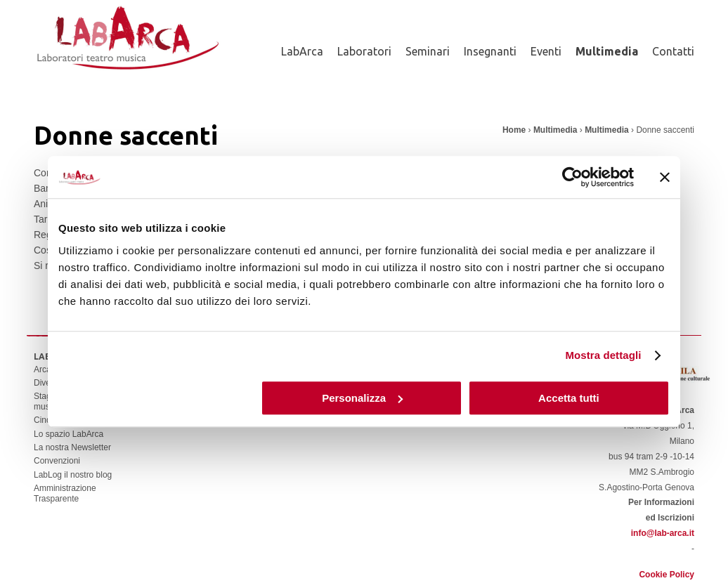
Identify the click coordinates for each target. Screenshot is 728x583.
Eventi (546, 51)
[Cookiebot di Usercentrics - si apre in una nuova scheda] (572, 177)
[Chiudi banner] (665, 177)
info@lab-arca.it (663, 533)
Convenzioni (57, 461)
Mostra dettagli (603, 355)
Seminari (428, 51)
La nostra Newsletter (72, 447)
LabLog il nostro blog (73, 475)
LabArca (302, 51)
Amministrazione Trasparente (65, 493)
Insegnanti (490, 51)
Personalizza (362, 398)
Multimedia (607, 51)
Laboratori (364, 51)
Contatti (673, 51)
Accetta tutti (569, 398)
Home (514, 130)
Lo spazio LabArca (69, 434)
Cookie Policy (667, 575)
